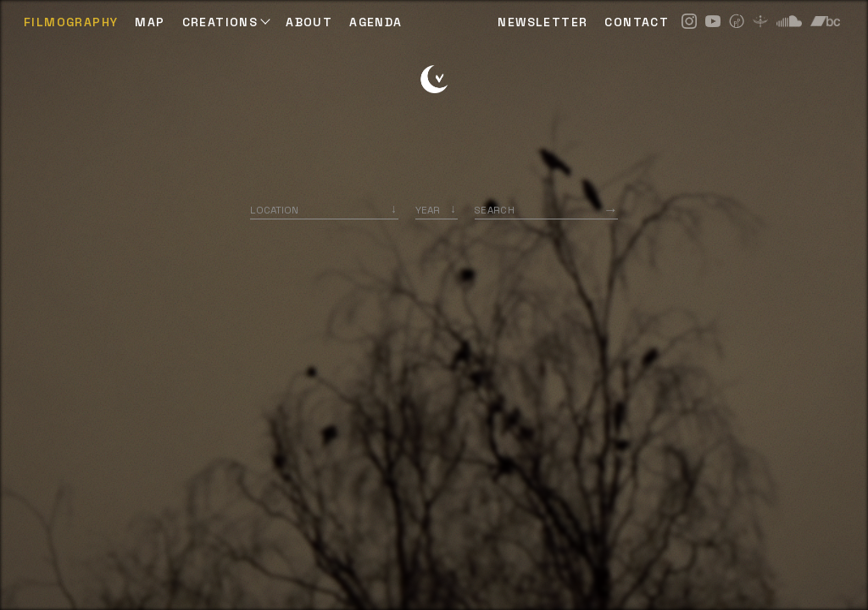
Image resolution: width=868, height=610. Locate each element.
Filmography (71, 22)
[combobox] (324, 210)
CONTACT (637, 22)
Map (150, 22)
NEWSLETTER (542, 22)
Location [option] (274, 210)
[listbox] (437, 210)
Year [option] (428, 210)
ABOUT (309, 22)
